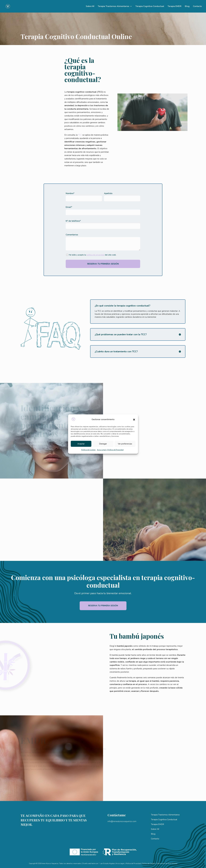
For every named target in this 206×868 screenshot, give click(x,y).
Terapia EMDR (174, 7)
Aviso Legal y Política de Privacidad (110, 450)
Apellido (108, 193)
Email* (69, 207)
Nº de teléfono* (73, 221)
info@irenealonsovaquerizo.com (122, 821)
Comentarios (72, 235)
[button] (134, 420)
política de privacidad (95, 255)
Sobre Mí (90, 7)
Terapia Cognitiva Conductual (150, 7)
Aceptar (81, 444)
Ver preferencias (125, 444)
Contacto (197, 7)
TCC (65, 135)
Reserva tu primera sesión (103, 606)
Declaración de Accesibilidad (167, 863)
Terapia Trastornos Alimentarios (114, 7)
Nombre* (70, 193)
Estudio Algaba (109, 863)
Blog (187, 7)
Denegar (103, 444)
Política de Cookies (88, 450)
